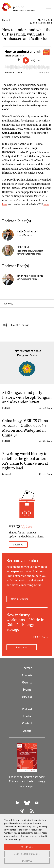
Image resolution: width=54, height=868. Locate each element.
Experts (27, 682)
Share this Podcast (19, 325)
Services (27, 697)
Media (27, 716)
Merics (19, 8)
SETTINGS (27, 861)
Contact (27, 723)
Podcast (27, 709)
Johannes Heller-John (30, 276)
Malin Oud (23, 247)
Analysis (27, 675)
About (27, 731)
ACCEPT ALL (27, 847)
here (5, 204)
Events (27, 689)
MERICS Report (27, 786)
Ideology (9, 304)
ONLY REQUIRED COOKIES (27, 854)
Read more (22, 647)
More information (20, 599)
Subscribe (18, 545)
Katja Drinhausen (27, 231)
